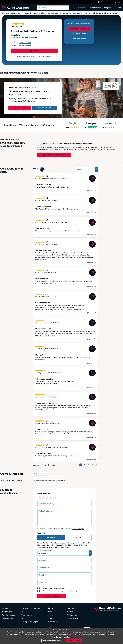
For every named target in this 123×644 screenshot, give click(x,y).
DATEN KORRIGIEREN (79, 38)
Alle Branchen (95, 8)
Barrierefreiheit (53, 622)
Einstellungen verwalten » (62, 637)
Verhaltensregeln (78, 529)
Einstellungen (37, 608)
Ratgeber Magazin (9, 615)
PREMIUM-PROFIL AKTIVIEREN (79, 29)
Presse (50, 612)
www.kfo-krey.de (25, 45)
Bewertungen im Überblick (26, 56)
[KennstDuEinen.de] (15, 8)
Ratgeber (108, 8)
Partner (50, 615)
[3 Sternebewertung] (47, 497)
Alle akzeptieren (74, 641)
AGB (44, 588)
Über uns (51, 608)
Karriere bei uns (72, 618)
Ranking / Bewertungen (30, 622)
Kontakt (50, 618)
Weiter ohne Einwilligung (52, 641)
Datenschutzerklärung (50, 591)
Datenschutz (26, 608)
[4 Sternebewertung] (51, 497)
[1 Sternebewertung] (40, 497)
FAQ (23, 618)
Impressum (71, 608)
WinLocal (70, 612)
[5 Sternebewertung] (55, 497)
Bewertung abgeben (45, 56)
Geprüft (91, 191)
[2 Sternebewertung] (43, 497)
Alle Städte (82, 8)
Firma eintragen (8, 618)
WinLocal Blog (72, 615)
